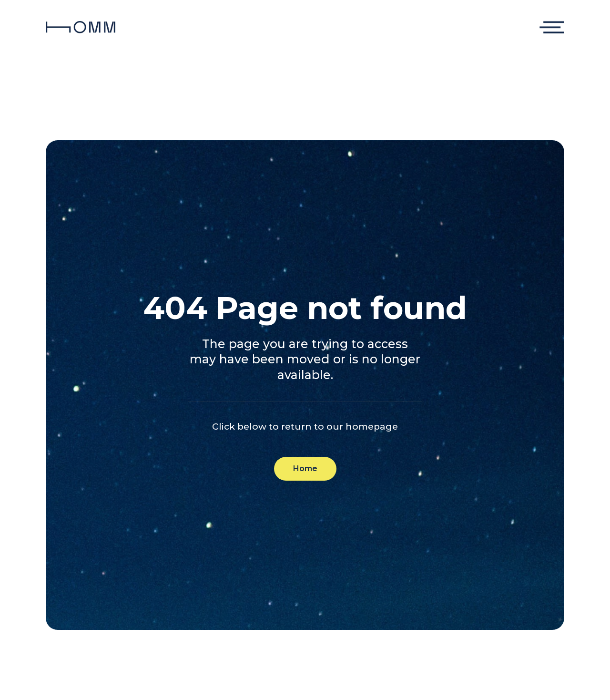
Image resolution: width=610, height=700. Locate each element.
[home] (81, 27)
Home (305, 468)
